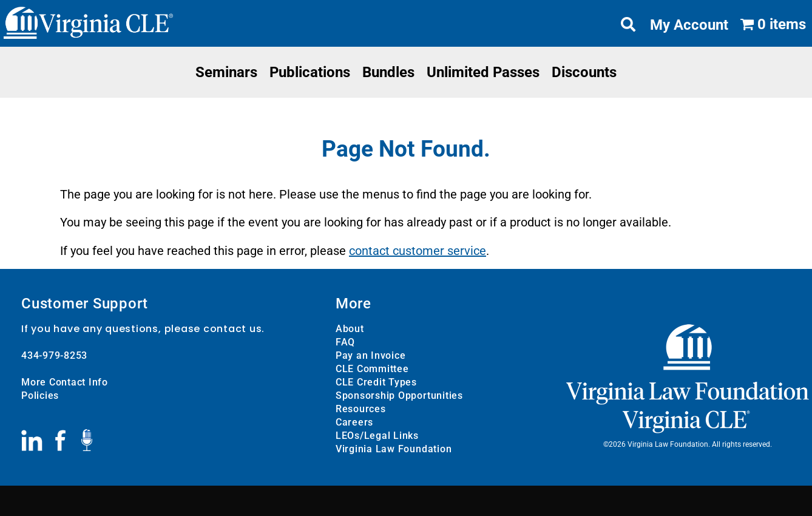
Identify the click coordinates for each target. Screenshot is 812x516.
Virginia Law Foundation (394, 449)
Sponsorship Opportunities (399, 395)
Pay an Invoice (371, 355)
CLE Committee (372, 369)
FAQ (345, 342)
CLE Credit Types (376, 382)
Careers (354, 422)
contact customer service (418, 251)
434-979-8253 (54, 355)
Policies (40, 395)
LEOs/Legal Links (377, 436)
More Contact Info (65, 382)
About (350, 329)
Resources (361, 409)
